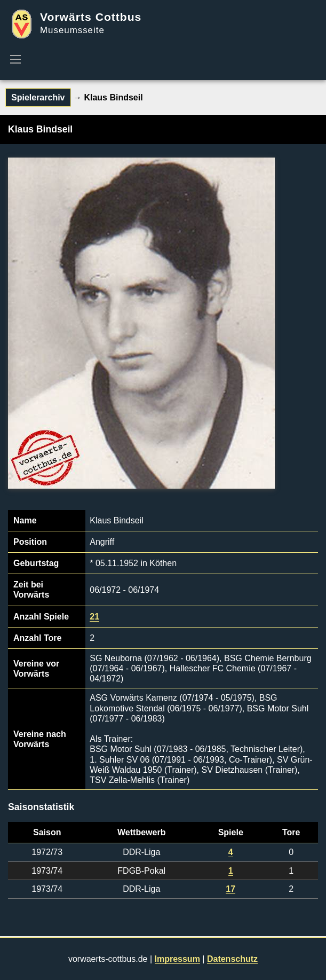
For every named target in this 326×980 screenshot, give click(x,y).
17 (230, 889)
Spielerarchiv (38, 97)
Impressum (177, 959)
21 (94, 617)
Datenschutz (232, 959)
